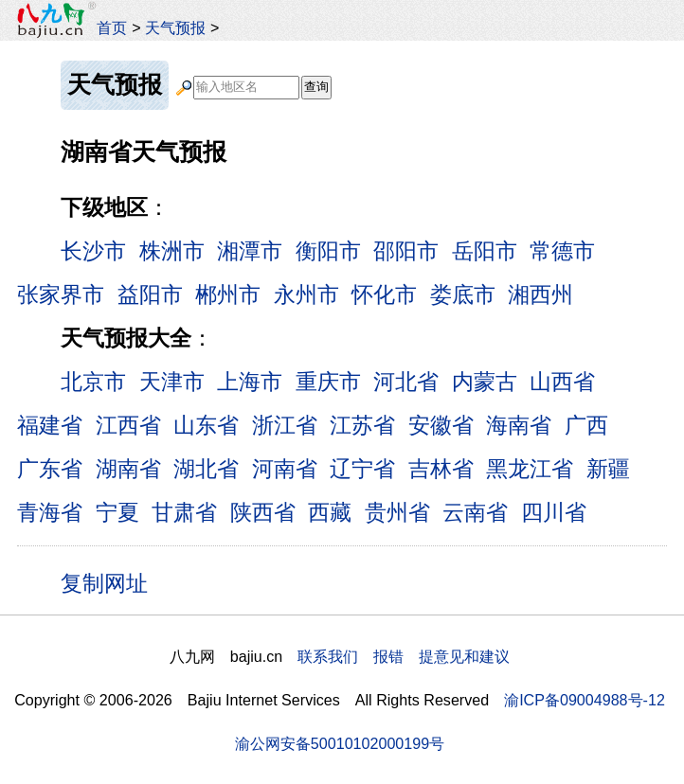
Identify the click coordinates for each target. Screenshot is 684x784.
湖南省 (128, 469)
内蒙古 (485, 382)
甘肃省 (184, 512)
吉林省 (441, 469)
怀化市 (384, 294)
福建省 (50, 425)
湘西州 (540, 294)
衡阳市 (328, 251)
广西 (586, 425)
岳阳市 (485, 251)
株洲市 (172, 251)
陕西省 (263, 512)
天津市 (172, 382)
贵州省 (397, 512)
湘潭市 (250, 251)
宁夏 (117, 512)
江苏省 (362, 425)
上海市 (250, 382)
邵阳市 (406, 251)
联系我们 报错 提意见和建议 (404, 656)
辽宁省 (362, 469)
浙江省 (285, 425)
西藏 (330, 512)
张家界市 (61, 294)
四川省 (554, 512)
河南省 (285, 469)
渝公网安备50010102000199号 (340, 743)
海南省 (519, 425)
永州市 (306, 294)
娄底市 (463, 294)
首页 (112, 27)
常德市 (562, 251)
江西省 (128, 425)
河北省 (406, 382)
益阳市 (150, 294)
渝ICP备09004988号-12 (585, 700)
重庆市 (328, 382)
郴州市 (228, 294)
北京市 (93, 382)
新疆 (608, 469)
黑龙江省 (530, 469)
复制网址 (111, 582)
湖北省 (206, 469)
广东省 (50, 469)
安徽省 (441, 425)
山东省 (206, 425)
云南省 (475, 512)
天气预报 (175, 27)
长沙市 (93, 251)
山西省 (562, 382)
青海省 (50, 512)
